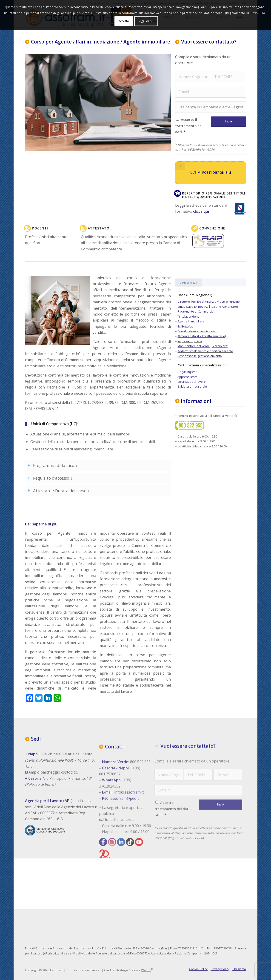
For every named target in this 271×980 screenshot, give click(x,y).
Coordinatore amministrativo (197, 331)
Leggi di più (146, 21)
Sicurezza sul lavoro (192, 382)
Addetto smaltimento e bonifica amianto (205, 351)
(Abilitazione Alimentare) (221, 307)
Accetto (124, 21)
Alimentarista (187, 336)
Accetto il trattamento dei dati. (189, 126)
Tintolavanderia (188, 316)
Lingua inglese (187, 372)
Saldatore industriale (192, 386)
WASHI (146, 970)
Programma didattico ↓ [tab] (52, 465)
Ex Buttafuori (186, 326)
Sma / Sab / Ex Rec (190, 307)
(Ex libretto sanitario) (211, 336)
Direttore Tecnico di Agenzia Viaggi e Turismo (209, 302)
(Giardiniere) (219, 346)
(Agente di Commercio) (199, 311)
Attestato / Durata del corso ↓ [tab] (58, 491)
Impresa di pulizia (190, 341)
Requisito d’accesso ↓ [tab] (50, 478)
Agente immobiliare (191, 321)
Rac (180, 311)
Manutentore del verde (194, 346)
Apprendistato (187, 377)
